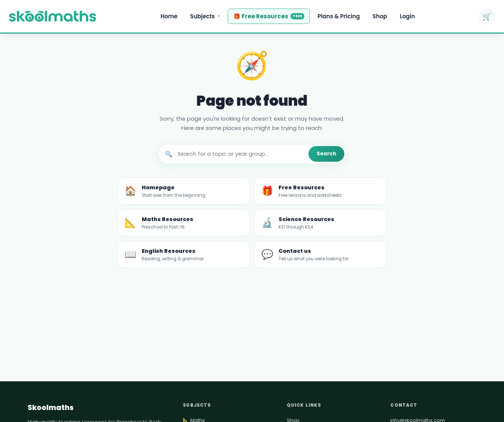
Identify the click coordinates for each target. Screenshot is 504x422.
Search (326, 154)
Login (407, 16)
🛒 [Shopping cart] (487, 16)
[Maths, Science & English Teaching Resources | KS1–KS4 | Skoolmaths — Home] (53, 16)
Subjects (205, 16)
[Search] (240, 154)
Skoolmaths (51, 408)
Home (169, 16)
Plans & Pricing (339, 16)
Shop (380, 16)
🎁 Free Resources (269, 16)
